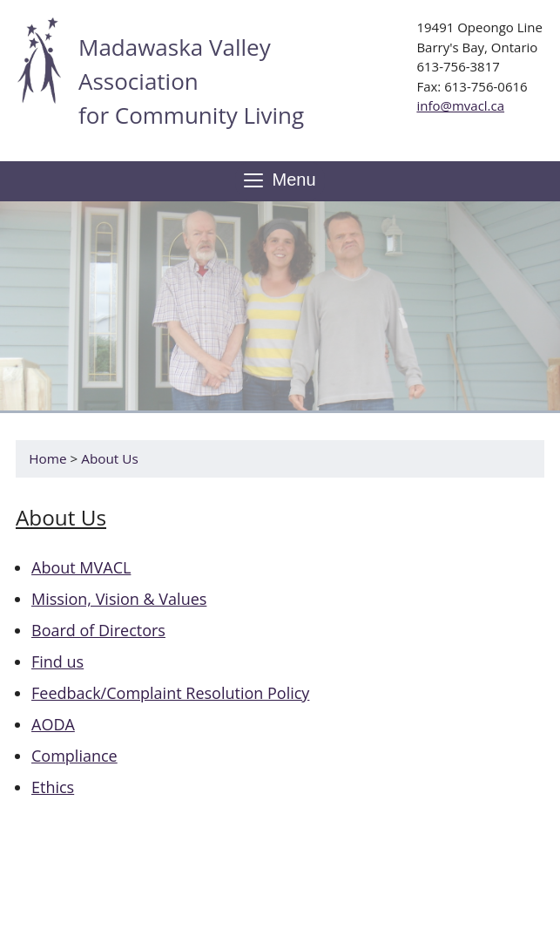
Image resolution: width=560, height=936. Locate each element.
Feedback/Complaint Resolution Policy (170, 693)
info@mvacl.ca (460, 105)
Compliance (74, 756)
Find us (57, 661)
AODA (53, 724)
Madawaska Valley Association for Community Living (191, 81)
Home (47, 458)
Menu (280, 181)
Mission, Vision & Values (119, 599)
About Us (109, 458)
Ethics (53, 787)
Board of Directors (98, 630)
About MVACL (81, 567)
